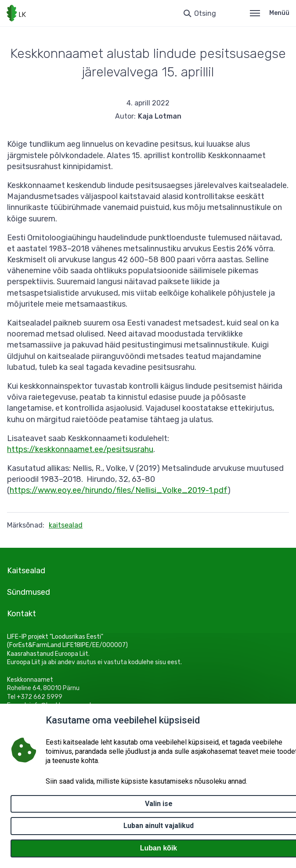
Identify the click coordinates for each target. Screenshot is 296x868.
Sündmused (29, 592)
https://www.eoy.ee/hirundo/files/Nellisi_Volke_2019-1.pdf (119, 490)
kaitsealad (66, 525)
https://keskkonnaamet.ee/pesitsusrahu (80, 449)
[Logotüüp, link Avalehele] (16, 13)
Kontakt (22, 614)
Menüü (270, 13)
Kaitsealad (26, 571)
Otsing (205, 13)
